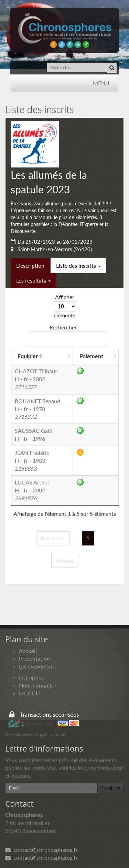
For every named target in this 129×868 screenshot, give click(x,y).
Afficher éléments (64, 306)
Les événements (38, 666)
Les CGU (29, 693)
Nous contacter (38, 685)
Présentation (34, 658)
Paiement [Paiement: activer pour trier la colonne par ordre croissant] (91, 356)
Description (30, 265)
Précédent (53, 538)
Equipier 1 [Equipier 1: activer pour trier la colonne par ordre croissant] (30, 356)
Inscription (32, 677)
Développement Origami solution (35, 734)
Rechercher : (66, 335)
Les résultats (34, 280)
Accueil (28, 651)
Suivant (65, 560)
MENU (101, 83)
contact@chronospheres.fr (41, 850)
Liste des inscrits (78, 265)
